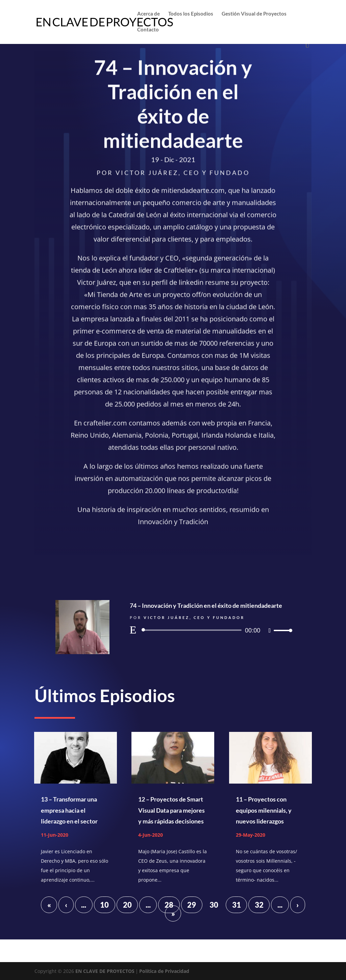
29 (192, 905)
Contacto (148, 30)
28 (169, 905)
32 (259, 905)
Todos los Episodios (191, 14)
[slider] (193, 630)
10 (104, 905)
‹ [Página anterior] (66, 905)
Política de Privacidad (164, 971)
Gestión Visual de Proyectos (254, 14)
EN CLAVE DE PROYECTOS (105, 971)
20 (127, 905)
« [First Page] (49, 905)
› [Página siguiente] (298, 905)
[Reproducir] (133, 630)
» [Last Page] (173, 913)
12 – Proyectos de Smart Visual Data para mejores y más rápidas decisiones (171, 810)
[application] (210, 630)
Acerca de (149, 14)
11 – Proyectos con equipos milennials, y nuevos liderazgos (264, 810)
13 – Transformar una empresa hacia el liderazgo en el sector (69, 810)
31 (237, 905)
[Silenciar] (270, 630)
